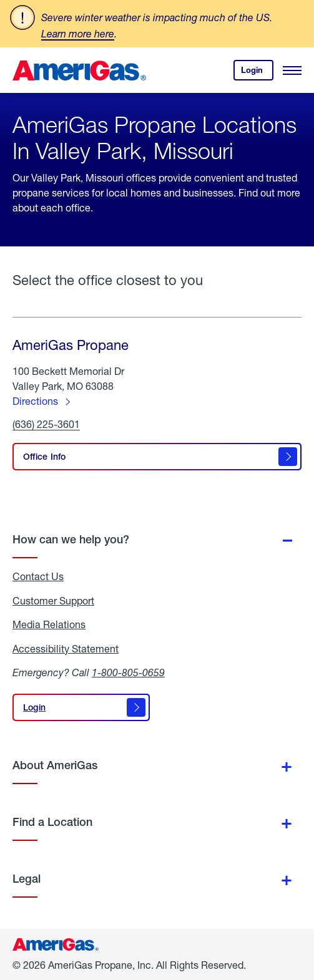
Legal (27, 879)
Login (257, 73)
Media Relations (49, 624)
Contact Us (38, 576)
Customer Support (53, 601)
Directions (35, 401)
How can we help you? (71, 539)
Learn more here (78, 33)
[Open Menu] (292, 70)
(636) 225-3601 (46, 425)
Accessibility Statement (66, 649)
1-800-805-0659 (128, 672)
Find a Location (52, 822)
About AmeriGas (55, 765)
